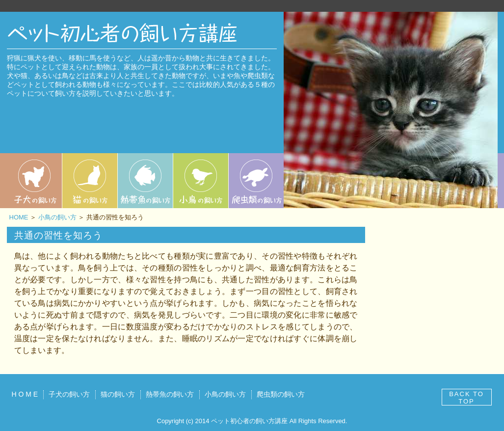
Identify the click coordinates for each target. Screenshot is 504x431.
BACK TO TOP (466, 398)
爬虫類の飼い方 (281, 394)
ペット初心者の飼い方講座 (249, 421)
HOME (19, 217)
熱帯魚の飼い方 (170, 394)
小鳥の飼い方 (57, 217)
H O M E (25, 394)
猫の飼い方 (118, 394)
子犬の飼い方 (69, 394)
